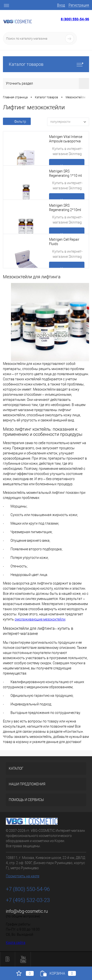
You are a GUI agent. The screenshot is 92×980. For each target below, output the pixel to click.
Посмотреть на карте (23, 876)
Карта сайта (16, 943)
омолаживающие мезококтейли (40, 619)
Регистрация (79, 5)
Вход (61, 5)
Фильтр (17, 122)
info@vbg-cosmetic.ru (27, 911)
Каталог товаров (46, 64)
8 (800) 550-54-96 (75, 19)
